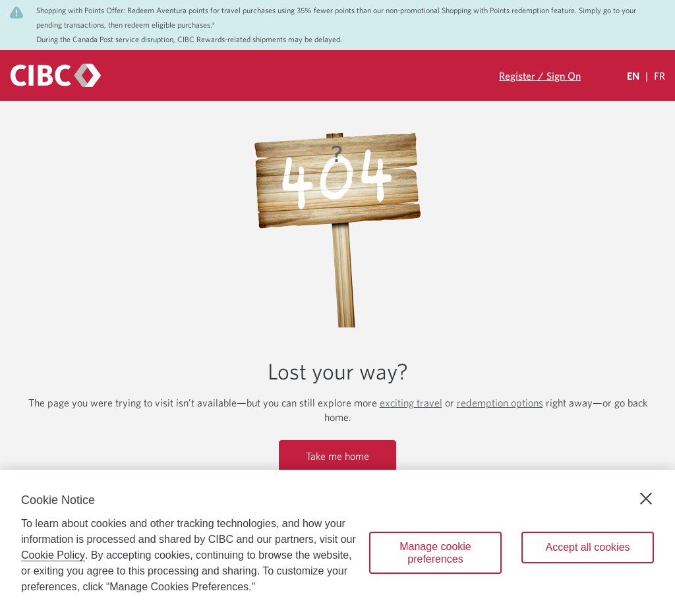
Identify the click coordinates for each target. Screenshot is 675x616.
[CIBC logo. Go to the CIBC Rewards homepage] (56, 75)
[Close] (646, 499)
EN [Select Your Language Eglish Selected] (633, 76)
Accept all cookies (587, 547)
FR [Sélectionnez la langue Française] (660, 76)
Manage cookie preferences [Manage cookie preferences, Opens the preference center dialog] (435, 553)
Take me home (337, 456)
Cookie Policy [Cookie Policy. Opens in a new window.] (53, 555)
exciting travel (411, 403)
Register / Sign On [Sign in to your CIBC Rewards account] (540, 76)
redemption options (500, 403)
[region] (337, 543)
